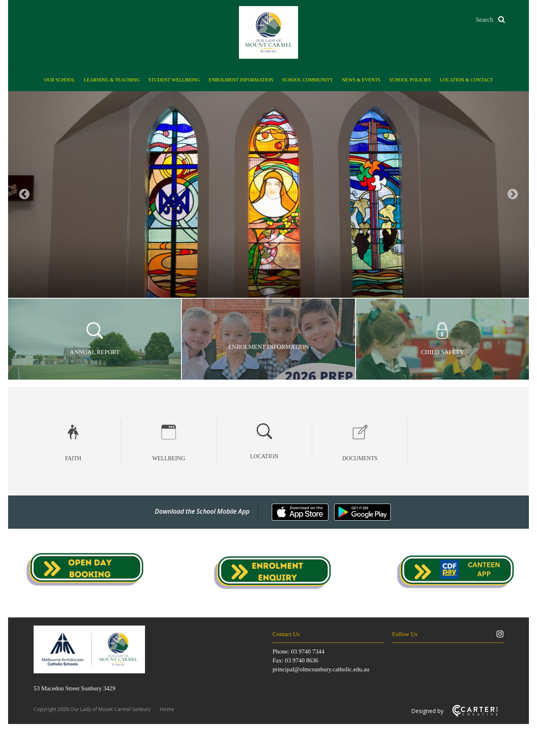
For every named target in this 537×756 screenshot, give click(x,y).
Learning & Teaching (112, 80)
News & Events (361, 80)
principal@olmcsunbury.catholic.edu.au (321, 669)
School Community (308, 80)
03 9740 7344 (308, 651)
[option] (268, 194)
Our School (60, 80)
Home (167, 709)
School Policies (410, 80)
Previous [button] (24, 194)
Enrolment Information (241, 80)
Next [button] (513, 194)
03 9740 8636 (302, 660)
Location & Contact (466, 80)
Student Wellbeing (174, 80)
